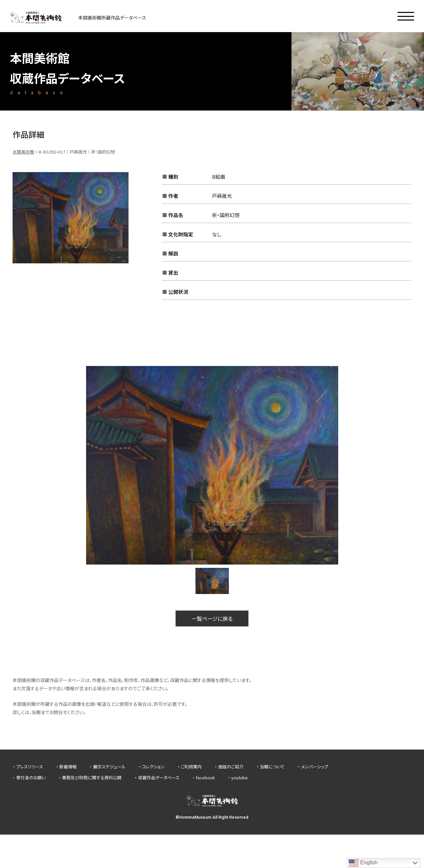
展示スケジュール (109, 767)
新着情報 (68, 767)
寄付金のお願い (31, 777)
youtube (239, 777)
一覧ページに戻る (212, 618)
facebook (205, 777)
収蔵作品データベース (159, 777)
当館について (272, 767)
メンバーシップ (315, 767)
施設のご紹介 (231, 767)
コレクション (153, 767)
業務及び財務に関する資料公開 (92, 777)
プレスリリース (30, 767)
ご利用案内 (191, 767)
